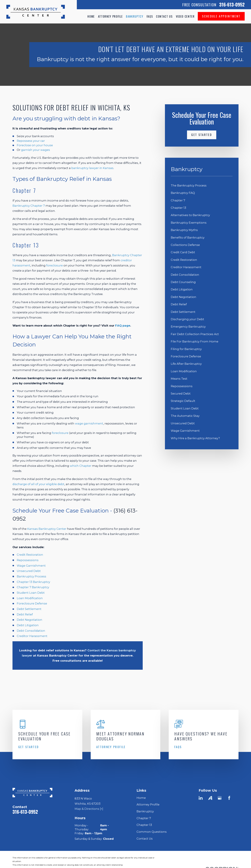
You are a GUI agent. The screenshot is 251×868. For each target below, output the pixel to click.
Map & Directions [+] (89, 809)
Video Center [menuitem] (185, 16)
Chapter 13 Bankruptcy (33, 582)
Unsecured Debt (29, 571)
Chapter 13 (144, 825)
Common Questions (152, 832)
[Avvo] (210, 798)
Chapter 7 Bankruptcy (33, 587)
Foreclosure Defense (32, 603)
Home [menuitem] (91, 16)
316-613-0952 (232, 5)
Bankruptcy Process (31, 576)
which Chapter (81, 466)
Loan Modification (30, 598)
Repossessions (28, 560)
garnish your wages (36, 150)
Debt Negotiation (30, 620)
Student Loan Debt (31, 593)
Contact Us (145, 839)
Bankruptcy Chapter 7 (29, 206)
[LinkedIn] (201, 798)
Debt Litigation (28, 625)
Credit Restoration (30, 555)
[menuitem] (202, 186)
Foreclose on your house (35, 145)
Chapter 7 (144, 818)
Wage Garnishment (31, 566)
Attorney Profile (148, 804)
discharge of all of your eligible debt (38, 484)
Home (141, 798)
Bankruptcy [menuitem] (135, 16)
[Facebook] (229, 798)
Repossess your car (31, 141)
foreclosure (54, 265)
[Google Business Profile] (220, 798)
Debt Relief (25, 614)
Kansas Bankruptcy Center (47, 529)
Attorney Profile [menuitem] (110, 16)
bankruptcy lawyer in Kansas (92, 168)
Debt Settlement (29, 609)
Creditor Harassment (32, 636)
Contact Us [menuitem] (164, 16)
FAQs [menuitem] (150, 16)
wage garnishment (89, 423)
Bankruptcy (145, 811)
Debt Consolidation (31, 631)
